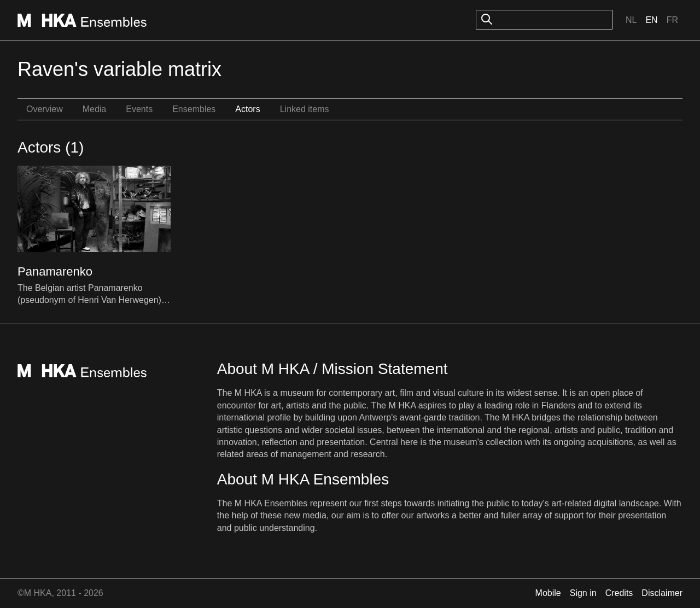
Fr (672, 20)
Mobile (548, 593)
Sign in (583, 593)
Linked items (305, 109)
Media (95, 109)
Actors (247, 109)
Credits (619, 593)
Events (139, 109)
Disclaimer (662, 593)
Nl (631, 20)
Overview (45, 109)
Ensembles (194, 109)
